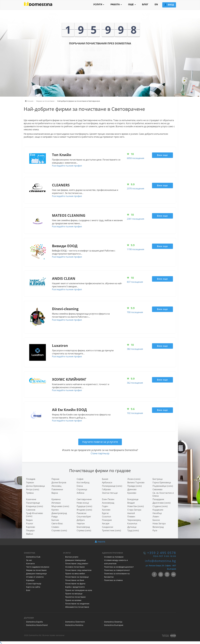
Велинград (158, 527)
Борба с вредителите (75, 587)
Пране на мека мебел (75, 574)
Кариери (30, 580)
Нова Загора (159, 523)
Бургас (105, 513)
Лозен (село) (134, 479)
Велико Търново (136, 482)
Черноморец (134, 520)
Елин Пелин (108, 499)
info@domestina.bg (160, 561)
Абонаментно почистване (77, 607)
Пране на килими (73, 600)
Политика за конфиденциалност (119, 567)
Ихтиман (56, 503)
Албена (80, 493)
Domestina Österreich (75, 622)
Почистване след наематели (78, 570)
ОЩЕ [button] (132, 4)
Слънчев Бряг (84, 517)
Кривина (56, 499)
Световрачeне (84, 499)
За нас (29, 560)
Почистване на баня (75, 580)
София (80, 479)
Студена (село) (160, 506)
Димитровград (59, 513)
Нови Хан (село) (136, 506)
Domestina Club (33, 557)
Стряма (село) (84, 530)
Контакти (30, 563)
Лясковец (56, 486)
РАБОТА (100, 542)
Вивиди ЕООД (65, 246)
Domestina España (34, 622)
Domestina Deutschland (37, 625)
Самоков (31, 510)
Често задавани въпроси (38, 567)
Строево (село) (59, 530)
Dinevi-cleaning (65, 309)
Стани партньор (100, 453)
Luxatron (60, 346)
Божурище (133, 499)
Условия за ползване (114, 557)
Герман (30, 482)
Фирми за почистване (36, 570)
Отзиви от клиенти (35, 577)
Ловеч (156, 517)
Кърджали (158, 510)
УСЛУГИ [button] (99, 4)
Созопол (106, 517)
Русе (155, 530)
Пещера (30, 530)
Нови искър (83, 503)
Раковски (81, 513)
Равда (55, 517)
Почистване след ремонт (77, 563)
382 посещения (135, 349)
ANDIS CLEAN (64, 279)
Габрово (106, 489)
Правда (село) (135, 486)
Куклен (55, 510)
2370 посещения (136, 189)
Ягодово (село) (84, 510)
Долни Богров (59, 482)
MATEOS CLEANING (69, 215)
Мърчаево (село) (60, 506)
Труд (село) (133, 530)
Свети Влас (57, 523)
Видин (29, 520)
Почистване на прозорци (77, 577)
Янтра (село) (33, 489)
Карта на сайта (33, 587)
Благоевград (83, 527)
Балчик (55, 520)
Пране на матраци (74, 594)
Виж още (162, 155)
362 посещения (135, 383)
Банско (156, 520)
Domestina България (114, 625)
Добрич (81, 520)
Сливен (55, 527)
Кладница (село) (35, 506)
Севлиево (158, 489)
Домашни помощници (36, 574)
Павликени (57, 489)
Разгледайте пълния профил (67, 166)
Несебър (157, 513)
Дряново (132, 489)
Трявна (30, 493)
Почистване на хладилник (77, 604)
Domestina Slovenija (113, 622)
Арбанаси (107, 482)
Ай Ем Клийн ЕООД (69, 410)
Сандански (108, 527)
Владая (131, 503)
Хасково (106, 510)
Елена (80, 486)
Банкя (105, 479)
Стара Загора (134, 510)
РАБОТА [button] (116, 4)
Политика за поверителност (117, 570)
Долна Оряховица (35, 486)
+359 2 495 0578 (162, 553)
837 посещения (135, 282)
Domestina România (74, 625)
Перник (55, 479)
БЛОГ (145, 4)
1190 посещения (136, 249)
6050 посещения (136, 158)
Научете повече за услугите (100, 442)
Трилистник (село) (111, 530)
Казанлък (132, 523)
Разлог (30, 523)
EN (156, 4)
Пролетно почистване (75, 597)
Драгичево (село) (162, 503)
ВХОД (169, 5)
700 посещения (135, 312)
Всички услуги (72, 557)
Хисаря (106, 523)
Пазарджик (158, 499)
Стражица (82, 489)
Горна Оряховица (162, 482)
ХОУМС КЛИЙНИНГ (69, 379)
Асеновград (108, 503)
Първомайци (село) (163, 486)
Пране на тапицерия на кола (79, 590)
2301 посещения (136, 219)
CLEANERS (61, 185)
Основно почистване (75, 567)
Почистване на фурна (75, 584)
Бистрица (158, 479)
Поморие (107, 520)
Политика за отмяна (113, 580)
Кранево (132, 493)
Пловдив (31, 479)
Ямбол (30, 534)
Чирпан (81, 523)
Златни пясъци (110, 493)
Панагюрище (33, 503)
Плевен (131, 517)
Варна (55, 493)
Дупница (132, 527)
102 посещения (135, 413)
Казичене (31, 499)
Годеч (105, 506)
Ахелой (131, 513)
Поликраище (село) (112, 486)
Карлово (31, 527)
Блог (28, 590)
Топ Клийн (62, 155)
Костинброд (83, 482)
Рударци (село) (84, 506)
